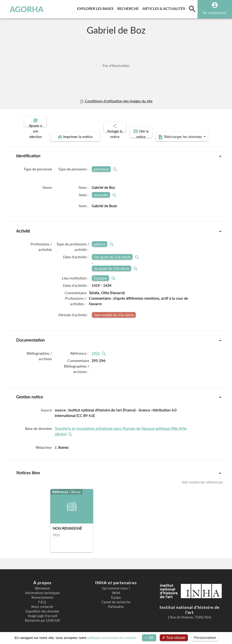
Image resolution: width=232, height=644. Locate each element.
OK (149, 638)
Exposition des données (42, 607)
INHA (116, 589)
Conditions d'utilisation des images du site (116, 101)
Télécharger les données (168, 133)
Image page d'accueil (42, 612)
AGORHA (24, 9)
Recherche (129, 8)
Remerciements (42, 594)
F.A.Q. (42, 598)
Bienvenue (42, 584)
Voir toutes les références (202, 478)
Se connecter (215, 13)
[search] (192, 9)
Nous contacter (42, 603)
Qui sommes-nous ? (116, 584)
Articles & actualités (165, 8)
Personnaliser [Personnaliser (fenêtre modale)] (205, 638)
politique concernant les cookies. (112, 638)
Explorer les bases (96, 8)
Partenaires (116, 603)
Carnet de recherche (116, 598)
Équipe (116, 594)
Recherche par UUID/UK (42, 617)
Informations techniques (42, 589)
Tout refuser (174, 638)
